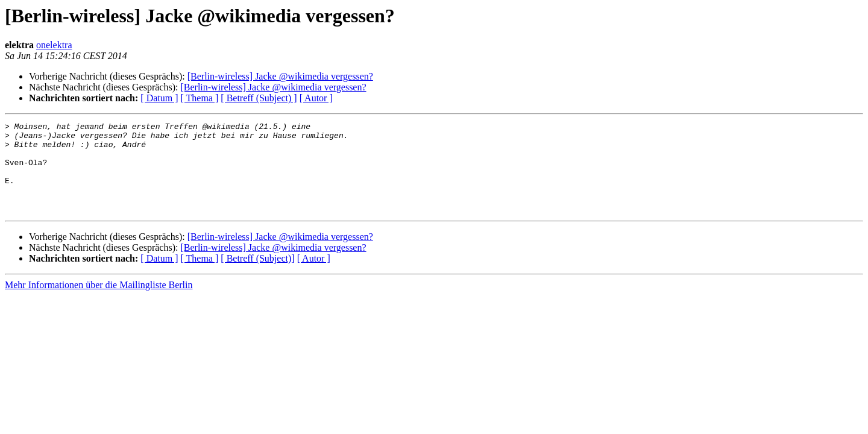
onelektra (54, 45)
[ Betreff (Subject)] (257, 276)
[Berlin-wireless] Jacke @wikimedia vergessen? (280, 76)
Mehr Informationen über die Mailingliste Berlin (99, 303)
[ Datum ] (159, 98)
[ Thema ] (200, 98)
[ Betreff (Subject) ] (259, 98)
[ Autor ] (316, 98)
